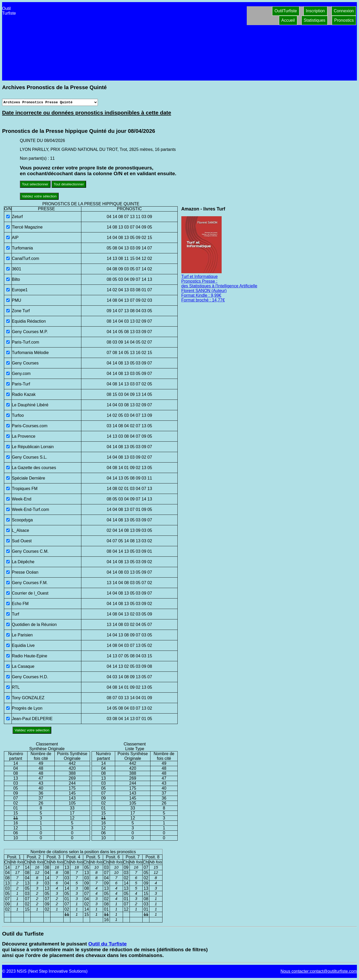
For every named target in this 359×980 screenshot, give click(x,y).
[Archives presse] (50, 102)
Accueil (288, 20)
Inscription (315, 11)
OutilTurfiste (286, 11)
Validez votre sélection (39, 196)
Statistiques (315, 20)
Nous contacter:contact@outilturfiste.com (319, 971)
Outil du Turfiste (107, 944)
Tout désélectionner (69, 184)
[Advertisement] (132, 41)
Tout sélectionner (35, 184)
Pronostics (344, 20)
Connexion (344, 11)
